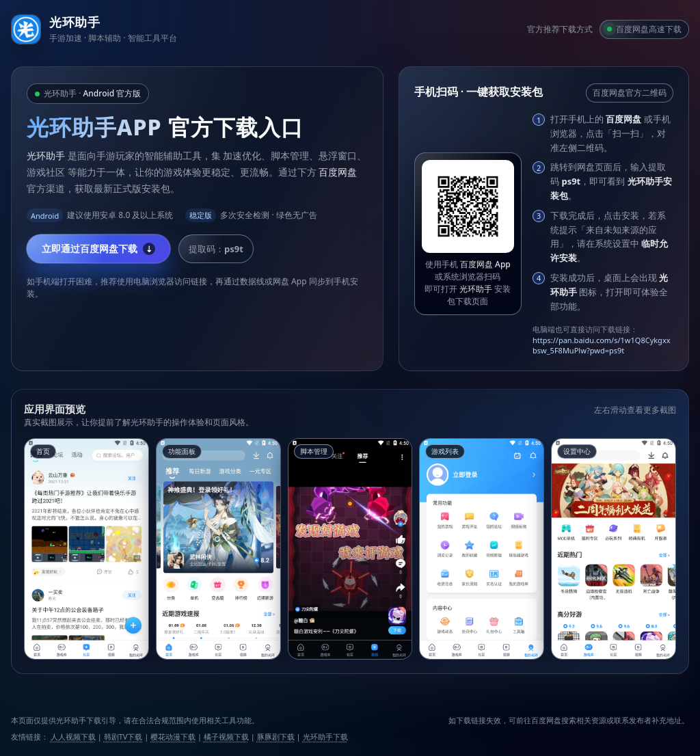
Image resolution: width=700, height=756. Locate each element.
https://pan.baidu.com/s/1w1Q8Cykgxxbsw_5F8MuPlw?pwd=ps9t (602, 345)
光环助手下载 (325, 737)
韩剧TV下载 (123, 737)
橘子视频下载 (226, 737)
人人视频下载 (73, 737)
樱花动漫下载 (173, 737)
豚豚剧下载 (276, 737)
